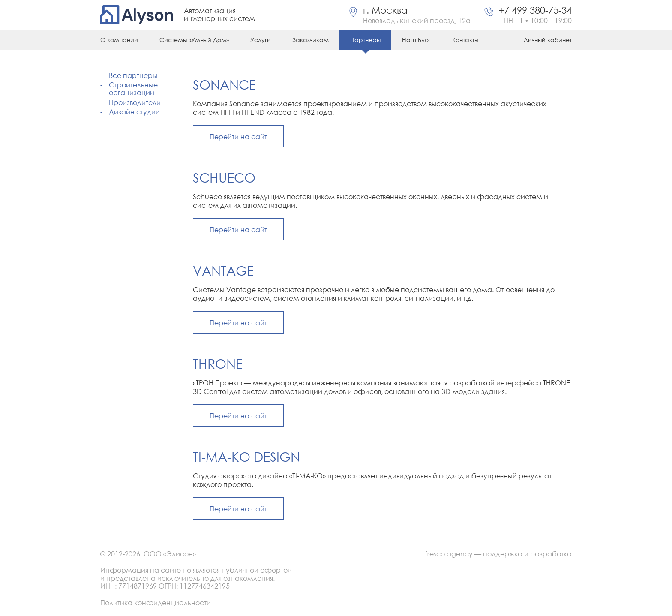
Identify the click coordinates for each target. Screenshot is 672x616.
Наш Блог (416, 40)
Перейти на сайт (238, 137)
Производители (135, 102)
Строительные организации (133, 89)
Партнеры (365, 40)
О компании (119, 40)
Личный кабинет (548, 40)
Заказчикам (310, 40)
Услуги (261, 40)
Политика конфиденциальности (156, 603)
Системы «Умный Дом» (194, 40)
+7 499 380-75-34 (535, 10)
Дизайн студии (134, 112)
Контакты (465, 40)
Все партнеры (133, 75)
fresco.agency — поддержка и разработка (498, 554)
